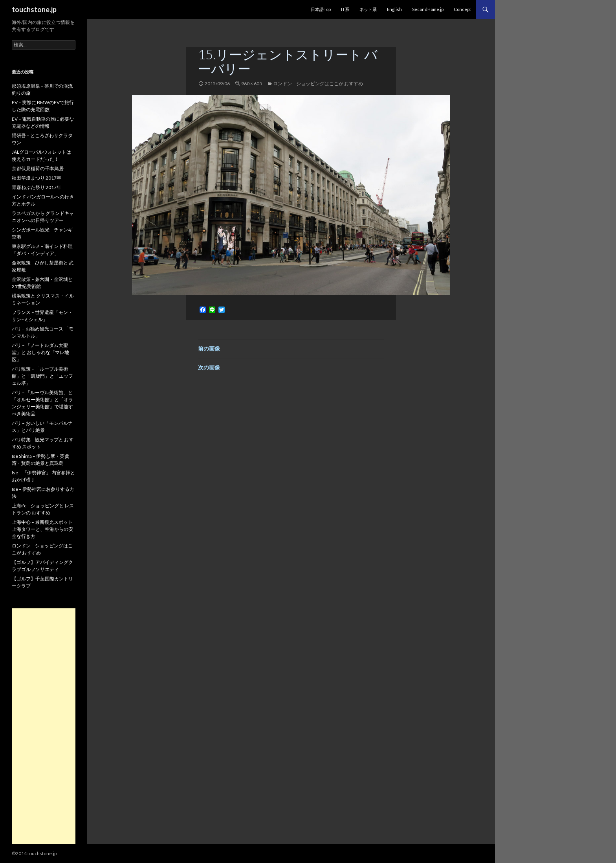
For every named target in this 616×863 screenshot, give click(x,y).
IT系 (345, 9)
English (394, 9)
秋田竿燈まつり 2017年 (37, 178)
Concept (462, 9)
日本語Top (321, 9)
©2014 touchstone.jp (34, 853)
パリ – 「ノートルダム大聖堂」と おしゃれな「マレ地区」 (40, 352)
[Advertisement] (44, 726)
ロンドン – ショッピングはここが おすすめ (318, 84)
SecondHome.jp (428, 9)
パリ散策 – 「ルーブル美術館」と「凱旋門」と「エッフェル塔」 (42, 376)
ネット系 (368, 9)
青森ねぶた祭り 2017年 (37, 187)
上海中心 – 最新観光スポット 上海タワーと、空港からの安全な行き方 (42, 529)
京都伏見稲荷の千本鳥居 (38, 168)
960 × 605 (252, 84)
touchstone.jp (34, 9)
